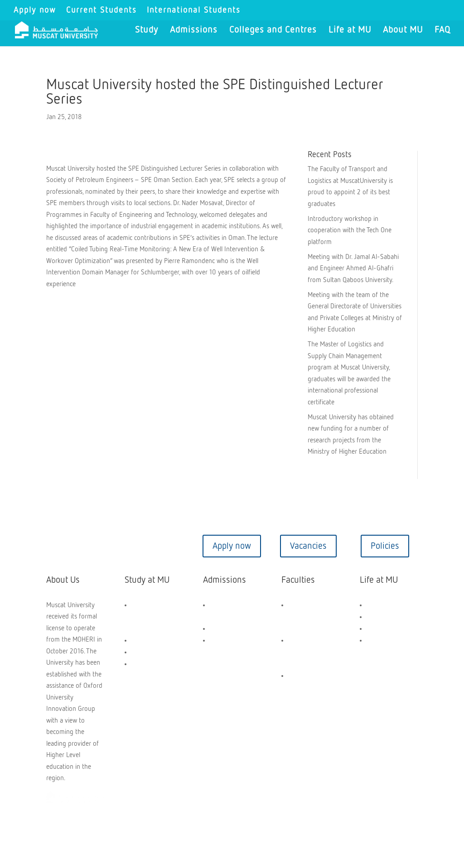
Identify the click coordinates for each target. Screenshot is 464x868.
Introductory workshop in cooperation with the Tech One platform (350, 230)
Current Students (101, 10)
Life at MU (350, 31)
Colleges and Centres (273, 31)
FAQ (442, 31)
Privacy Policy (223, 827)
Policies (385, 546)
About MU (403, 31)
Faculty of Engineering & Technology (308, 617)
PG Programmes (154, 652)
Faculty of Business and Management (306, 652)
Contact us (79, 546)
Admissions (194, 31)
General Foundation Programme (148, 617)
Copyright (68, 827)
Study (147, 31)
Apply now (35, 10)
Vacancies (308, 546)
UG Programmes (154, 640)
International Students (194, 10)
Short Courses (151, 664)
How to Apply (229, 629)
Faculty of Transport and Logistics (308, 688)
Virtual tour (155, 546)
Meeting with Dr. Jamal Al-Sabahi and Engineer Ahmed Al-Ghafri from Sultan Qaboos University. (353, 269)
